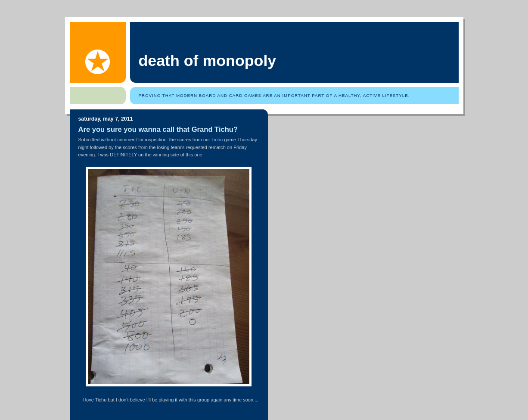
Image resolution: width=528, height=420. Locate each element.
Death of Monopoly (208, 61)
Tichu (217, 140)
